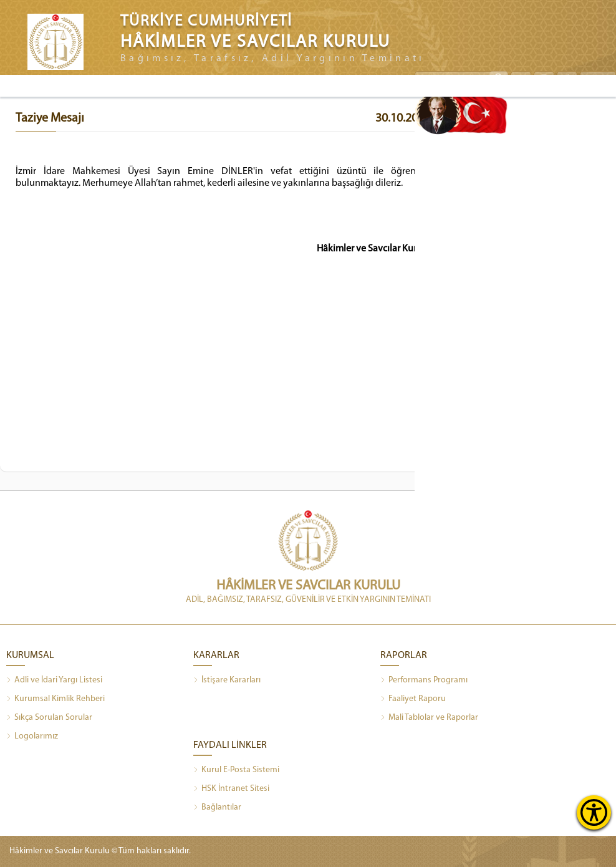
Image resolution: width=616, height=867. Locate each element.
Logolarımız (32, 737)
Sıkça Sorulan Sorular (49, 718)
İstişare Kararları (227, 681)
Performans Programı (424, 681)
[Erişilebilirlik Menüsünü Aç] (594, 812)
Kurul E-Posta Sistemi (236, 770)
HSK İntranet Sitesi (231, 789)
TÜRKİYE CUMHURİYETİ (206, 22)
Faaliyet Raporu (413, 699)
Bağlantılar (217, 808)
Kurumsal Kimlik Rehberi (55, 699)
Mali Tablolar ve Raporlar (429, 718)
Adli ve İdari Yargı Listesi (54, 681)
